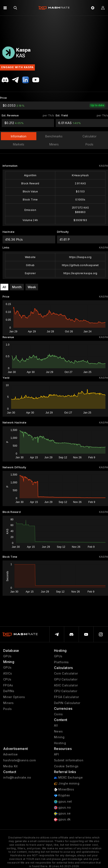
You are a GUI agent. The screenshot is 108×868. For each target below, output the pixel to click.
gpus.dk (62, 819)
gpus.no (62, 808)
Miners (9, 703)
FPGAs (8, 685)
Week (32, 287)
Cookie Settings (66, 766)
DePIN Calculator (67, 703)
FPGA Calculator (66, 697)
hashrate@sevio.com (19, 760)
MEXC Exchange (68, 778)
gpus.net (63, 802)
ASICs (8, 673)
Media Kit (11, 766)
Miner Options (14, 697)
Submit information (69, 760)
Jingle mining (67, 784)
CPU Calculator (66, 691)
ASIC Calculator (66, 685)
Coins (58, 714)
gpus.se (62, 814)
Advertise (11, 754)
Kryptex (62, 795)
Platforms (61, 662)
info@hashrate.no (17, 778)
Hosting (60, 743)
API (56, 754)
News (58, 731)
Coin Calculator (66, 673)
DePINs (9, 691)
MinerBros (64, 790)
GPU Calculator (66, 679)
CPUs (7, 679)
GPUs (7, 656)
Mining (59, 737)
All (4, 287)
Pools (7, 709)
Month (17, 287)
